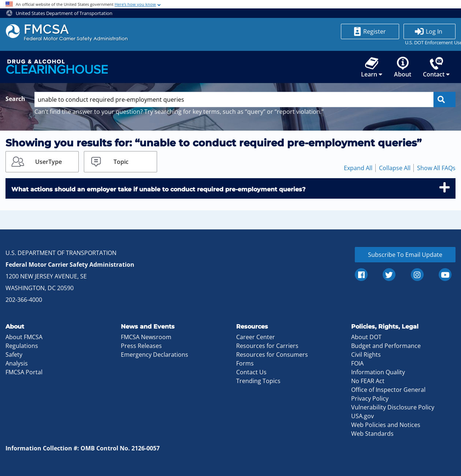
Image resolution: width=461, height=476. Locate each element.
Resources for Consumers (272, 355)
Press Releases (141, 346)
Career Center (256, 337)
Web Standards (372, 434)
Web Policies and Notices (386, 425)
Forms (245, 363)
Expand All (358, 168)
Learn (372, 68)
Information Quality (378, 372)
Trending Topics (258, 381)
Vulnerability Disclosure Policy (393, 407)
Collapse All (395, 168)
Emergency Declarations (155, 355)
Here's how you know (135, 4)
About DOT (366, 337)
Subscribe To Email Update (405, 255)
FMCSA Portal (24, 372)
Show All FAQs (436, 168)
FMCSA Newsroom (146, 337)
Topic (121, 162)
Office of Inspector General (388, 390)
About (403, 68)
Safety (14, 355)
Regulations (22, 346)
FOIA (357, 363)
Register (375, 31)
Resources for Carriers (267, 346)
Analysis (17, 363)
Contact (436, 68)
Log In (434, 31)
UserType (49, 162)
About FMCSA (24, 337)
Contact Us (251, 372)
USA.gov (363, 416)
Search (15, 99)
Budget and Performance (386, 346)
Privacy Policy (370, 398)
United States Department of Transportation (59, 13)
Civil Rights (366, 355)
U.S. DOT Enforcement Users (430, 42)
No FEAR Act (368, 381)
